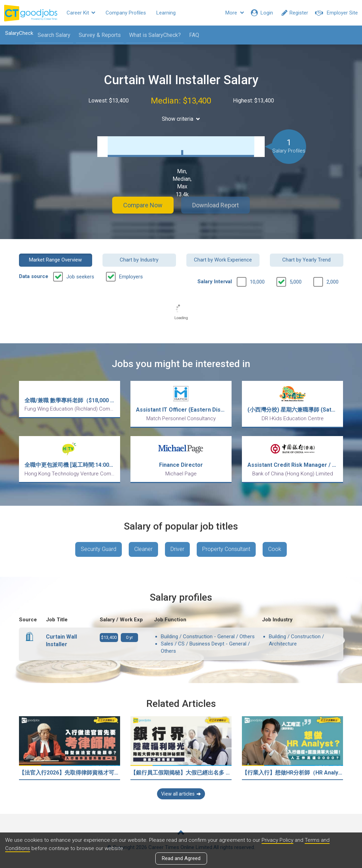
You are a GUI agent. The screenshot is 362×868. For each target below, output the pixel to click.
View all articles (181, 794)
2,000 (332, 282)
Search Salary (54, 35)
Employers (131, 277)
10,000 (257, 282)
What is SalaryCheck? (155, 35)
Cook (275, 549)
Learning (166, 13)
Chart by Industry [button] (139, 260)
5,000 (296, 282)
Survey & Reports (100, 35)
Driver (177, 549)
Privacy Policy (277, 840)
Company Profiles (126, 13)
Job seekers (80, 277)
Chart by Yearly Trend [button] (306, 260)
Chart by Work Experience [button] (223, 260)
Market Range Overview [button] (55, 260)
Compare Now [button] (143, 205)
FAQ (194, 35)
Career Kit (81, 13)
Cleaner (143, 549)
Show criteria (181, 119)
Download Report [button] (216, 205)
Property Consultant (226, 549)
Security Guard (99, 549)
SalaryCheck (19, 33)
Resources (198, 13)
